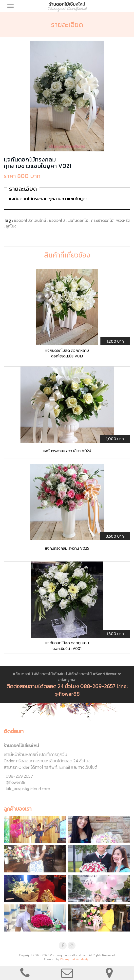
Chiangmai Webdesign (75, 959)
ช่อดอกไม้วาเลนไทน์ (30, 220)
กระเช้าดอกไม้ (103, 220)
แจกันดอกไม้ (78, 220)
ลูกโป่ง (11, 226)
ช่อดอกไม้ (57, 220)
